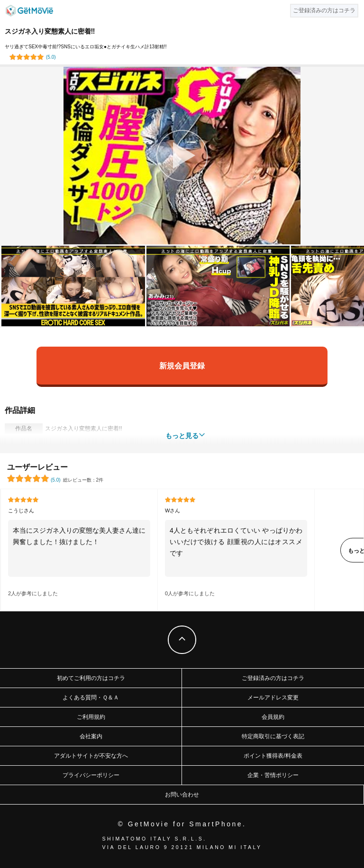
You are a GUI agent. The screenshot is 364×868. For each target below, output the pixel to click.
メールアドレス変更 (273, 698)
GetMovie (29, 11)
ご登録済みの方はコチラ (273, 678)
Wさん (173, 510)
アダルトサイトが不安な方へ (91, 756)
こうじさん (21, 510)
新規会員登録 (182, 365)
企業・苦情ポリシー (273, 775)
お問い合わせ (182, 795)
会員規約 (273, 717)
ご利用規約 (91, 717)
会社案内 (91, 736)
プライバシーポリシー (91, 775)
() (51, 57)
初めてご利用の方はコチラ (91, 678)
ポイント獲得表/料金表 (273, 756)
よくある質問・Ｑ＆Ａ (91, 698)
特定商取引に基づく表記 (273, 736)
